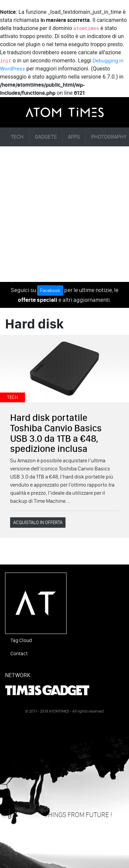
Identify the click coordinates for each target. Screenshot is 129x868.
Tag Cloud (21, 640)
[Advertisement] (64, 214)
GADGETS (46, 137)
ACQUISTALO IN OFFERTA (38, 523)
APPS (74, 137)
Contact (19, 654)
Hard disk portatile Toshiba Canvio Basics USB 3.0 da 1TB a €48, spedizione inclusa (56, 433)
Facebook (50, 291)
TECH (17, 137)
